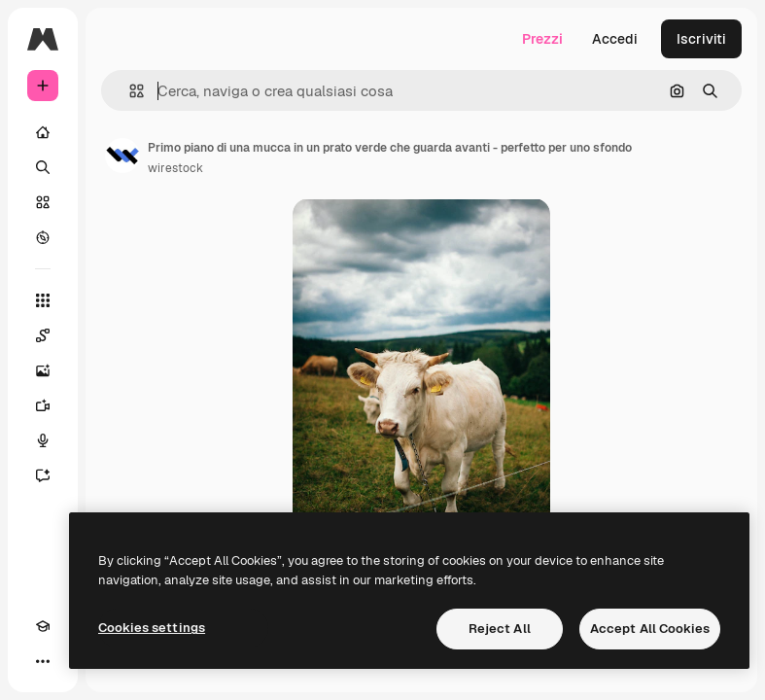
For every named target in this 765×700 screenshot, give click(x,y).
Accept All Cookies (650, 629)
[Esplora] (43, 237)
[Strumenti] (43, 300)
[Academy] (43, 626)
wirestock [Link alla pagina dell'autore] (175, 168)
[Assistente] (43, 475)
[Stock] (43, 202)
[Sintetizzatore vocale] (43, 440)
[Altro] (43, 661)
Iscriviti (701, 39)
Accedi (615, 39)
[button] (129, 91)
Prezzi (542, 39)
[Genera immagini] (43, 370)
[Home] (43, 132)
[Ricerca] (43, 167)
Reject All (500, 629)
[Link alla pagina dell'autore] (122, 156)
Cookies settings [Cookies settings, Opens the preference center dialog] (152, 628)
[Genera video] (43, 405)
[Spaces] (43, 335)
